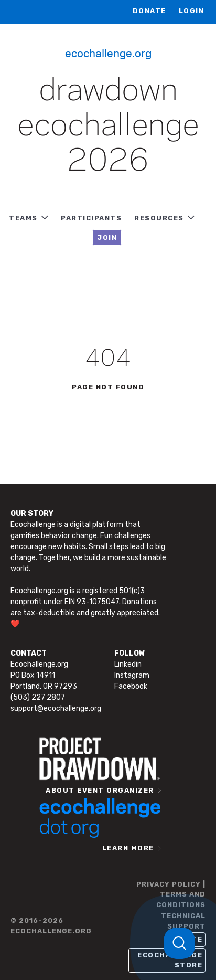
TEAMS (23, 218)
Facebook (131, 686)
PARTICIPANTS (91, 218)
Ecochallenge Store (170, 960)
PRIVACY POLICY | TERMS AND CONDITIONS (171, 894)
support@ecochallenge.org (56, 708)
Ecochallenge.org (108, 52)
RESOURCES (159, 218)
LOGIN (192, 11)
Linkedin (128, 664)
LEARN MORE (128, 848)
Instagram (132, 675)
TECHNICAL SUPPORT (183, 921)
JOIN (107, 238)
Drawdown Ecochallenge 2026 (108, 127)
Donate (149, 11)
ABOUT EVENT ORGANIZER (100, 790)
